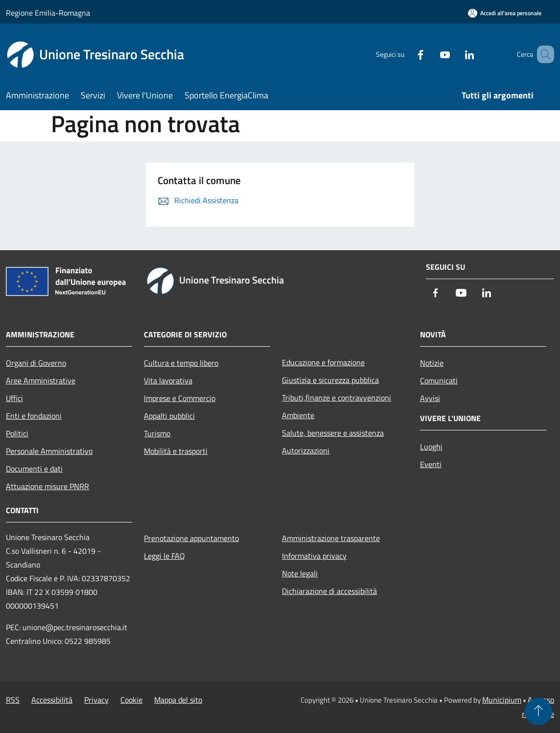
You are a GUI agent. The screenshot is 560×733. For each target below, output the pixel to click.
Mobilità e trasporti (176, 451)
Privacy (96, 700)
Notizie (432, 363)
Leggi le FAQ (164, 556)
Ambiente (298, 415)
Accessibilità (52, 700)
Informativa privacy (314, 556)
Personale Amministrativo (49, 451)
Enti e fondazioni (34, 416)
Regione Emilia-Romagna (48, 13)
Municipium (502, 700)
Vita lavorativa (168, 380)
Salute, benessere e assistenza (333, 433)
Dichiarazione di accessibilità (329, 591)
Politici (17, 433)
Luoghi (431, 447)
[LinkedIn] (455, 54)
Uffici (14, 398)
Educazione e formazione (323, 362)
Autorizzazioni (306, 450)
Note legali (300, 573)
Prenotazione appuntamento (191, 538)
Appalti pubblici (169, 416)
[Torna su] (538, 711)
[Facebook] (406, 54)
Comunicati (439, 380)
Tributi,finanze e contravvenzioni (337, 398)
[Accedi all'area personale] (505, 13)
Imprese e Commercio (180, 398)
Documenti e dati (34, 469)
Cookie (131, 700)
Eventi (431, 464)
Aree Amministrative (41, 380)
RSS (13, 700)
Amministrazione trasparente (331, 538)
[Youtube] (431, 54)
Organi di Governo (36, 363)
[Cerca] (542, 54)
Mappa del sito (178, 700)
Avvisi (430, 398)
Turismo (157, 433)
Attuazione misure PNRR (47, 486)
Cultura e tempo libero (181, 363)
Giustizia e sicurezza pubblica (330, 380)
